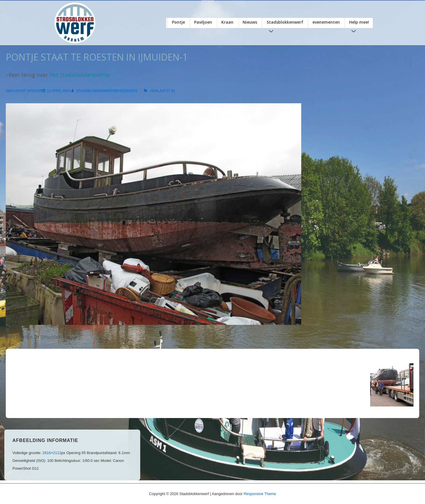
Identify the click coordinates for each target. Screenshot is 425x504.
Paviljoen (203, 21)
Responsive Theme (260, 493)
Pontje (178, 21)
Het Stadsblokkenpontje (80, 74)
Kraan (227, 21)
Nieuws (250, 21)
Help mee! (360, 23)
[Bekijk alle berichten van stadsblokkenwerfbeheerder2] (105, 91)
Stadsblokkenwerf (286, 23)
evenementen (326, 21)
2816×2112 (52, 452)
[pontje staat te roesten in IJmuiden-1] (58, 91)
